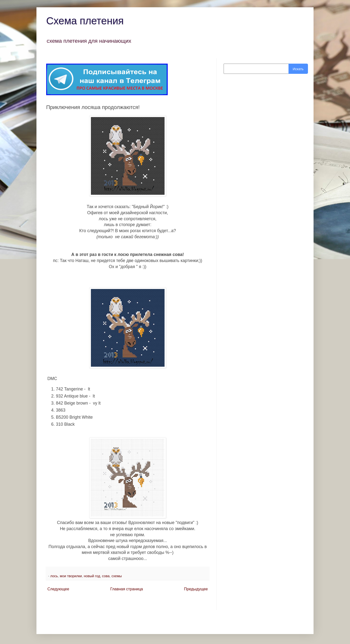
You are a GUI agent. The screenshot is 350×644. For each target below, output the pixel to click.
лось (54, 576)
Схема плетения (85, 21)
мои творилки (71, 576)
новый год (92, 576)
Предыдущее (196, 589)
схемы (117, 576)
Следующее (58, 589)
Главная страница (127, 589)
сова (106, 576)
